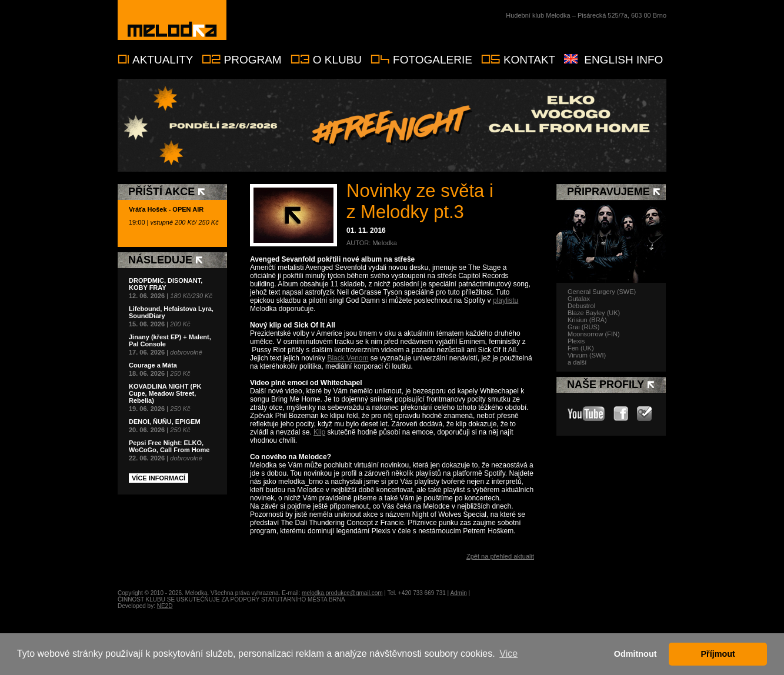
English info (623, 60)
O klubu (337, 60)
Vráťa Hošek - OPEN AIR (166, 209)
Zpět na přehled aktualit (500, 556)
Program (252, 60)
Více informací (159, 478)
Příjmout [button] (718, 654)
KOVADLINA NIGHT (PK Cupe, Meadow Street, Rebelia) (165, 393)
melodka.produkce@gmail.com (342, 593)
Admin (458, 593)
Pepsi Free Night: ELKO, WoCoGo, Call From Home (169, 446)
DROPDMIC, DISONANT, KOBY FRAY (166, 284)
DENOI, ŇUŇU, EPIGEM (165, 422)
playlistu (506, 300)
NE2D (165, 606)
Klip (319, 432)
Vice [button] (508, 654)
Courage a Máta (153, 365)
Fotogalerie (433, 60)
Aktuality (163, 60)
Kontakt (529, 60)
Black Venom (348, 358)
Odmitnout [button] (635, 654)
